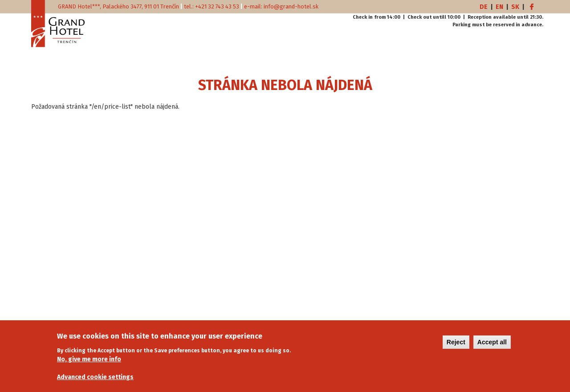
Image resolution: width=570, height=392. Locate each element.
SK (515, 7)
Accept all (492, 347)
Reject (456, 347)
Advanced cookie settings (95, 382)
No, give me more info (89, 364)
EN (499, 7)
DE (484, 7)
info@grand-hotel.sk (291, 6)
